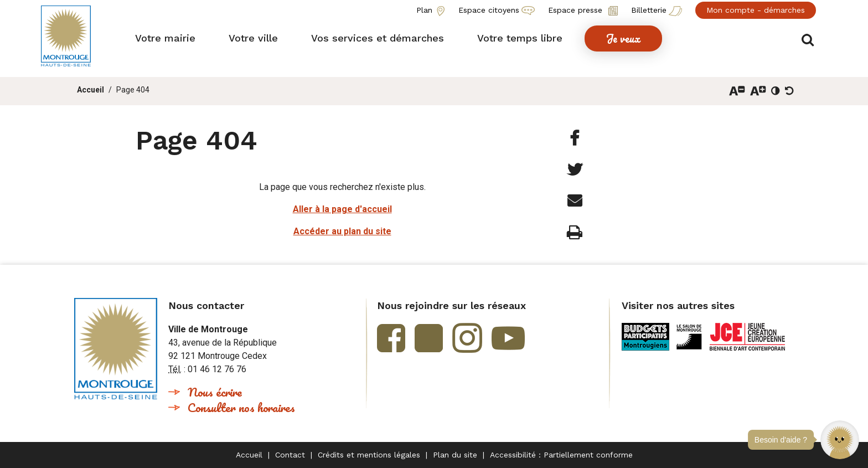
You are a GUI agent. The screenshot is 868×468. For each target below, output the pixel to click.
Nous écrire (215, 392)
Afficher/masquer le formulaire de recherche (809, 40)
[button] (840, 440)
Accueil (91, 90)
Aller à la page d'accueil (342, 209)
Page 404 (133, 90)
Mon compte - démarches (756, 10)
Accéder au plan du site (342, 231)
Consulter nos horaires (241, 407)
